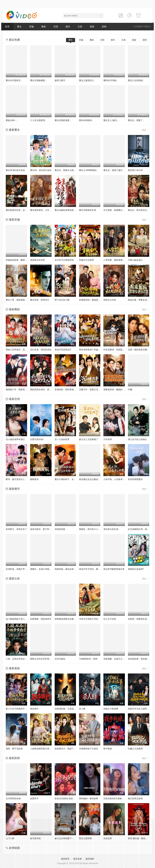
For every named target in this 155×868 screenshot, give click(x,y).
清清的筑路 (60, 529)
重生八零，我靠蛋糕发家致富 (20, 300)
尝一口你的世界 (62, 439)
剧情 (104, 27)
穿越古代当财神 (86, 260)
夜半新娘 (108, 749)
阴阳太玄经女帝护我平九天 (43, 659)
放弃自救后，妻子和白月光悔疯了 (46, 529)
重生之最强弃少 (86, 80)
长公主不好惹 (110, 619)
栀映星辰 (34, 479)
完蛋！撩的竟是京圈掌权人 (141, 350)
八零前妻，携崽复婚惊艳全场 (117, 260)
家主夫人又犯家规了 (89, 439)
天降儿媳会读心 (135, 260)
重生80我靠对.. (86, 120)
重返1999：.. (12, 120)
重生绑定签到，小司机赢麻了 (44, 210)
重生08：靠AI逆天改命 (41, 170)
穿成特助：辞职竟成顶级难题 (68, 389)
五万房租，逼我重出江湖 (115, 210)
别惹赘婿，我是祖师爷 (41, 619)
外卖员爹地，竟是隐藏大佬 (116, 350)
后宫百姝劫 (60, 659)
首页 (7, 27)
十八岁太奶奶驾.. (38, 120)
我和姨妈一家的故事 (89, 798)
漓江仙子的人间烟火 (137, 439)
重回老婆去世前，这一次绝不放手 (22, 210)
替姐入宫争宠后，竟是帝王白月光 (22, 350)
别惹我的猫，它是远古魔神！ (68, 709)
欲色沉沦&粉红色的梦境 (66, 798)
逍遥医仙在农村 (38, 260)
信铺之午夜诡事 (111, 709)
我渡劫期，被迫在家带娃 (66, 569)
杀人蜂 (82, 709)
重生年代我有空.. (14, 80)
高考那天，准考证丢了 (16, 529)
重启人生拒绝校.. (136, 80)
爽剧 (44, 27)
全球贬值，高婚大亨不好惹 (18, 569)
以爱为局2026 (37, 439)
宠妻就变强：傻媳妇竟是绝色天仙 (119, 389)
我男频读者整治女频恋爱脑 (67, 619)
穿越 (31, 27)
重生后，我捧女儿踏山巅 (66, 170)
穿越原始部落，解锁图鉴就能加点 (22, 260)
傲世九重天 (60, 80)
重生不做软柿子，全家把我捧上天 (71, 479)
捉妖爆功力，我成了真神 (66, 749)
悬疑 (92, 27)
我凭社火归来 (110, 300)
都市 (68, 27)
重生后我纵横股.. (38, 80)
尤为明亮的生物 (13, 798)
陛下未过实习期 (62, 300)
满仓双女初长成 (111, 529)
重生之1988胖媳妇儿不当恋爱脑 (94, 170)
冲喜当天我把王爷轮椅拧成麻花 (94, 619)
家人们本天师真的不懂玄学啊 (20, 709)
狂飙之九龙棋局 (135, 749)
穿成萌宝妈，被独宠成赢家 (92, 300)
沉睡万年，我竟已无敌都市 (92, 389)
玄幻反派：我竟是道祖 (41, 350)
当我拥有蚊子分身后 (89, 749)
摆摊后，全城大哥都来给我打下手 (46, 569)
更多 (146, 130)
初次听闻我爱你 (135, 479)
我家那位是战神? (136, 569)
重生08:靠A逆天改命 (15, 170)
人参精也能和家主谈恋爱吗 (43, 749)
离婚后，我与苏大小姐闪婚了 (93, 529)
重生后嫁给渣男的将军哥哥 (67, 210)
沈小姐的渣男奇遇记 (15, 439)
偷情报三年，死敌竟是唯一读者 (21, 389)
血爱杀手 (34, 798)
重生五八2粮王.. (111, 120)
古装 (80, 27)
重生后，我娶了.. (136, 120)
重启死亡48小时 (135, 170)
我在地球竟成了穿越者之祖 (92, 350)
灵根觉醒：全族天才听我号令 (117, 659)
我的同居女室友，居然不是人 (44, 389)
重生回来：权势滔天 (40, 300)
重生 (19, 27)
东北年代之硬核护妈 (64, 260)
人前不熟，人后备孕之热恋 (116, 479)
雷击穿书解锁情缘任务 (114, 569)
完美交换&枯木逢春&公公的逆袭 (119, 798)
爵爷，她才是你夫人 (15, 479)
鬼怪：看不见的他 (14, 749)
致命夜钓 (34, 709)
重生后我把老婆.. (63, 120)
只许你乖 (108, 439)
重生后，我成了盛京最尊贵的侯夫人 (120, 170)
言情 (56, 27)
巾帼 (130, 389)
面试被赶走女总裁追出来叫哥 (93, 479)
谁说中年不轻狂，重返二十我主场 (95, 569)
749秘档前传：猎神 (88, 659)
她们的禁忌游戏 (135, 798)
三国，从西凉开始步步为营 (18, 659)
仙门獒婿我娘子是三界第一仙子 (21, 619)
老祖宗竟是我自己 (63, 350)
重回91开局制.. (110, 80)
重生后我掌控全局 (87, 210)
